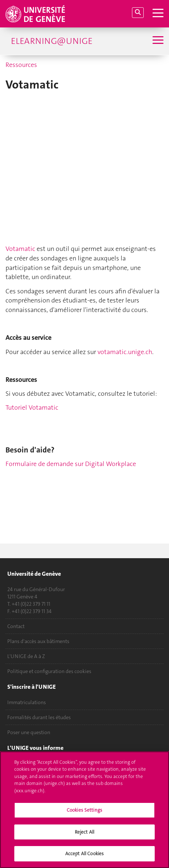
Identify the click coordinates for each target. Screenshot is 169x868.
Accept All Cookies (84, 854)
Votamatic (20, 249)
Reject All (84, 832)
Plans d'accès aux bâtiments (38, 641)
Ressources (21, 65)
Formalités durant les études (39, 717)
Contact (16, 626)
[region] (84, 810)
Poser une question (29, 732)
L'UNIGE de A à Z (26, 656)
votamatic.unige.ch (125, 352)
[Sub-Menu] (157, 41)
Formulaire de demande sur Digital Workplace (71, 464)
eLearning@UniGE (52, 41)
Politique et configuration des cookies (49, 671)
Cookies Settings (84, 810)
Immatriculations (27, 702)
